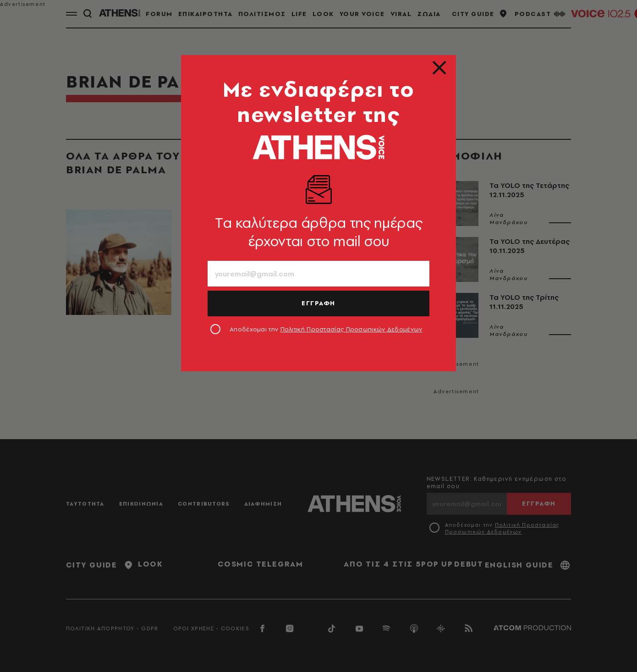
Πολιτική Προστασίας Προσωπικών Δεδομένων (351, 329)
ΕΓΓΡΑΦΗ (318, 303)
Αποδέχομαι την (326, 329)
